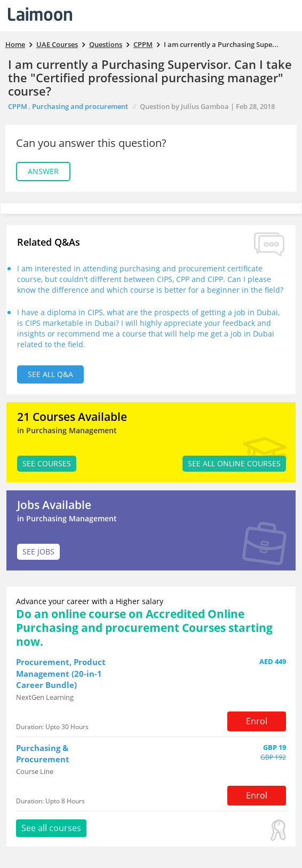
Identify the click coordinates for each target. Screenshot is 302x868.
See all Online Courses (234, 463)
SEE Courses (47, 463)
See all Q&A (50, 374)
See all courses (51, 828)
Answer (43, 171)
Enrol (257, 721)
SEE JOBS (38, 552)
